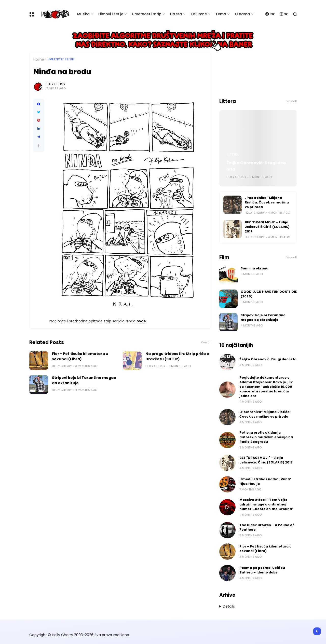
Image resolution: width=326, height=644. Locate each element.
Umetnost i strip (147, 14)
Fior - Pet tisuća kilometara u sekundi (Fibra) (80, 356)
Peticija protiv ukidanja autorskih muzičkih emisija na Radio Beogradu (266, 437)
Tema (221, 14)
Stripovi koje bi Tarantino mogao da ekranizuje (84, 380)
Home (39, 59)
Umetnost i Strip (61, 59)
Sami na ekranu (255, 268)
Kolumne (199, 14)
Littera (176, 14)
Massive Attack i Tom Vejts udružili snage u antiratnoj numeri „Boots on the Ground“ (267, 504)
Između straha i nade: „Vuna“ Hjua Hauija (266, 481)
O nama (242, 14)
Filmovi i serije (111, 14)
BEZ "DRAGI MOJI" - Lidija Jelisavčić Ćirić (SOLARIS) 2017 (267, 227)
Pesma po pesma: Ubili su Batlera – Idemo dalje (262, 570)
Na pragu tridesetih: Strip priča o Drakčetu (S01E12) (177, 356)
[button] (39, 146)
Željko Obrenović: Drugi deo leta (256, 166)
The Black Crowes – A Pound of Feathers (267, 527)
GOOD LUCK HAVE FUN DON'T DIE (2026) (269, 294)
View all (206, 342)
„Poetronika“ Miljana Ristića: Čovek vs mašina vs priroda (267, 202)
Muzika (83, 14)
